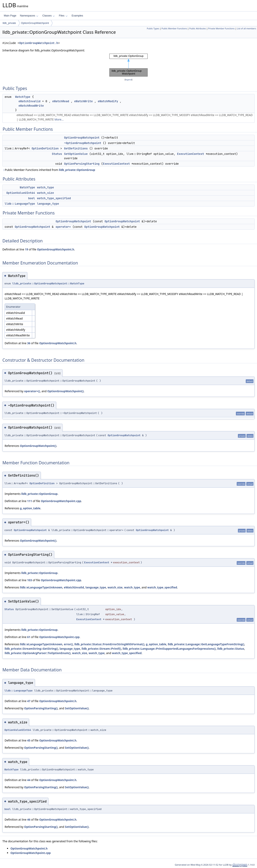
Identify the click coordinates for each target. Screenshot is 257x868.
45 (29, 740)
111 (30, 501)
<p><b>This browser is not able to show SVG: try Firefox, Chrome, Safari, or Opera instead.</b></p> (128, 65)
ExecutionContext (191, 154)
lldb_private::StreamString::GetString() (31, 649)
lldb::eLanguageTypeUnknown (41, 587)
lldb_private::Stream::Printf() (101, 649)
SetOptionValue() (77, 708)
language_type (48, 204)
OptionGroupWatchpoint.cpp (61, 501)
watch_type (46, 187)
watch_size (46, 193)
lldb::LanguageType (20, 204)
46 (29, 819)
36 (29, 343)
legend (128, 80)
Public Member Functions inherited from (49, 170)
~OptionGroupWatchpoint (83, 143)
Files (63, 16)
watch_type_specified (54, 198)
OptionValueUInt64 (21, 193)
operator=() (32, 391)
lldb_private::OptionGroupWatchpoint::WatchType (48, 283)
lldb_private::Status (231, 649)
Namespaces (29, 16)
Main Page (10, 16)
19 (27, 249)
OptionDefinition (45, 148)
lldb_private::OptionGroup (77, 170)
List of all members (246, 29)
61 (29, 637)
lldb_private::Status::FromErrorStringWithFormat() (109, 644)
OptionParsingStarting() (41, 708)
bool (32, 198)
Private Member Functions (221, 29)
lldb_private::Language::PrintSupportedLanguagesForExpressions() (169, 649)
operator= (63, 227)
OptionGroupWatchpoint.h (39, 43)
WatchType (23, 97)
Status (57, 154)
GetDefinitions (76, 148)
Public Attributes (198, 29)
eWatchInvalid (29, 101)
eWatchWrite (83, 101)
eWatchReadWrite (31, 106)
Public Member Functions (174, 29)
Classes (49, 16)
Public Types (153, 29)
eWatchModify (108, 101)
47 (29, 701)
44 (29, 780)
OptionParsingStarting (82, 164)
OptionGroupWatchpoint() (65, 391)
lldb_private (9, 23)
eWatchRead (61, 101)
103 (30, 580)
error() (68, 644)
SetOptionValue (76, 154)
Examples (77, 16)
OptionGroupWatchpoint (35, 23)
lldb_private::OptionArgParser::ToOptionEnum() (38, 653)
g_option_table (30, 508)
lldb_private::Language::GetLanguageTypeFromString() (206, 644)
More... (59, 119)
